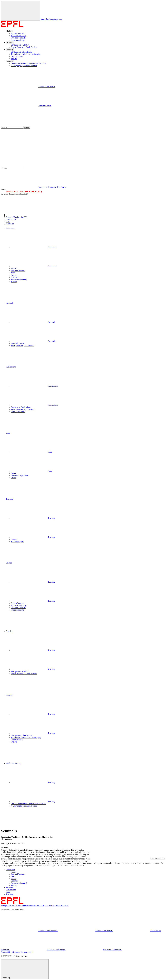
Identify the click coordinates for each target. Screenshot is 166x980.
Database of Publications (21, 407)
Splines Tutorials (18, 33)
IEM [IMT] (11, 219)
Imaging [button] (9, 695)
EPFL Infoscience (18, 412)
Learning (10, 61)
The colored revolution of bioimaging (26, 54)
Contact (48, 905)
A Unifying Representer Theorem (24, 66)
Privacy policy (27, 952)
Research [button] (10, 303)
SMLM (14, 59)
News (13, 273)
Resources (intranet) (19, 279)
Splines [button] (9, 563)
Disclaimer (16, 952)
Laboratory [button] (10, 228)
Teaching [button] (10, 499)
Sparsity (10, 43)
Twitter (14, 282)
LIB (8, 222)
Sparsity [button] (9, 631)
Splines (10, 31)
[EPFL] (24, 215)
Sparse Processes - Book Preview (24, 47)
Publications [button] (11, 367)
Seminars (10, 224)
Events (14, 275)
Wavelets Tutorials (18, 38)
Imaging (10, 50)
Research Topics (17, 343)
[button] (85, 292)
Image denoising (17, 40)
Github (14, 478)
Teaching (33, 518)
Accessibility (6, 952)
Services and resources (35, 905)
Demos (14, 473)
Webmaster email (62, 905)
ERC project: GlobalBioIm (21, 52)
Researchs (33, 341)
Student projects (17, 542)
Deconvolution (17, 56)
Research (33, 322)
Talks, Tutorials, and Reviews (23, 346)
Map (53, 905)
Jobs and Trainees (18, 271)
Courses (14, 539)
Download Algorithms (20, 475)
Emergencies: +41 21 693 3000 (13, 905)
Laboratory (34, 247)
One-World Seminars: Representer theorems (28, 63)
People (14, 268)
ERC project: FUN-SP (20, 45)
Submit (27, 127)
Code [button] (8, 433)
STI (17, 217)
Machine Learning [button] (13, 763)
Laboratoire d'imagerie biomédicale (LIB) (14, 194)
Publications (34, 386)
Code (31, 452)
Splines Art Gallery (19, 36)
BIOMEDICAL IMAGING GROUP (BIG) (24, 192)
